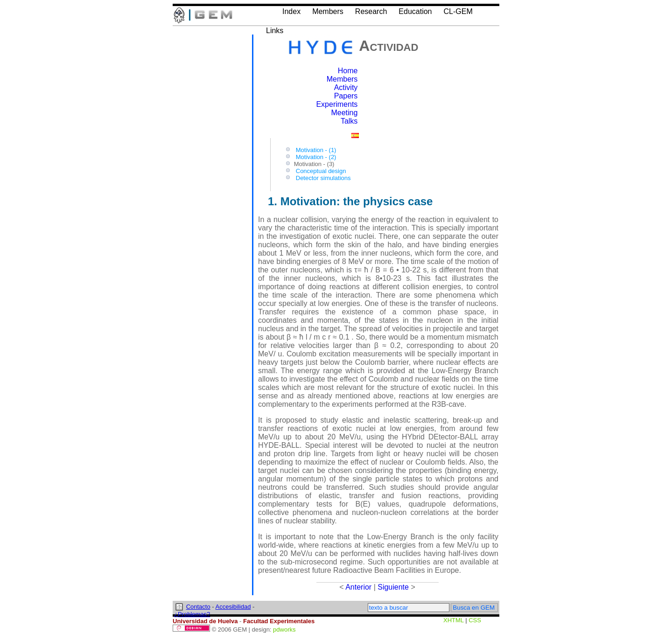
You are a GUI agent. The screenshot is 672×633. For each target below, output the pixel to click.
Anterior (358, 587)
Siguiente (393, 587)
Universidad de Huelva (205, 621)
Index (291, 11)
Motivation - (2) (316, 157)
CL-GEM (458, 11)
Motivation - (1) (316, 150)
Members (328, 11)
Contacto (198, 607)
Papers (346, 96)
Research (371, 11)
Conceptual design (321, 171)
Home (348, 71)
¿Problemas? (192, 614)
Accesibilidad (233, 607)
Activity (346, 87)
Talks (349, 121)
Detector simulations (323, 178)
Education (415, 11)
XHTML (454, 620)
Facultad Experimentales (279, 621)
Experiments (337, 104)
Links (275, 31)
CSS (475, 620)
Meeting (344, 113)
